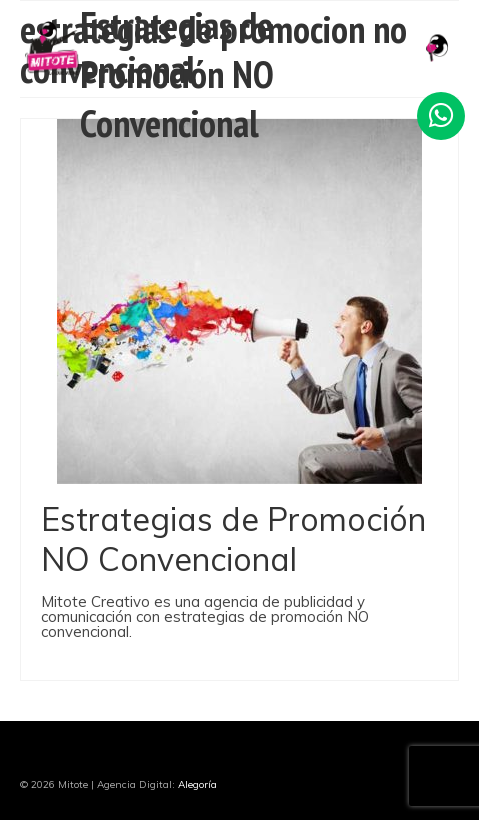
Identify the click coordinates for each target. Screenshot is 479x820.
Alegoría (197, 784)
